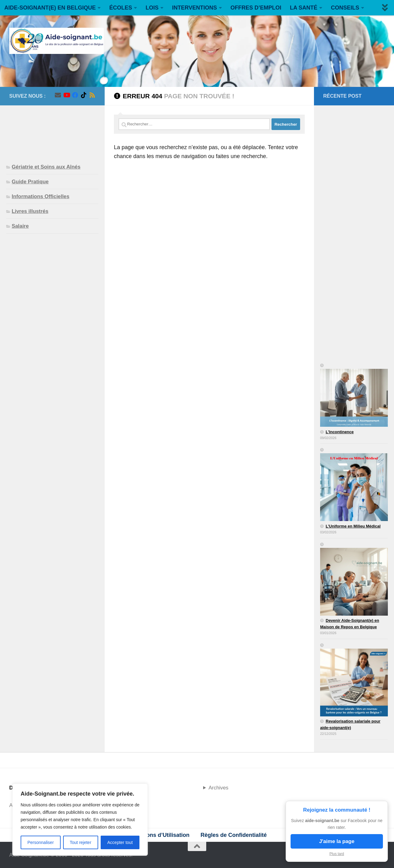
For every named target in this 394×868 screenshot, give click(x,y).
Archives (218, 788)
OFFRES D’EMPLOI (256, 8)
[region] (80, 820)
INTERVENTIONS (195, 8)
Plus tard (337, 854)
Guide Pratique (30, 182)
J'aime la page (337, 841)
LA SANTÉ (304, 8)
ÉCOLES (121, 8)
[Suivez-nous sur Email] (58, 95)
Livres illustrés (30, 211)
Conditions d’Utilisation (158, 835)
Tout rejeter (81, 842)
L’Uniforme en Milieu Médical (353, 526)
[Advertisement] (52, 129)
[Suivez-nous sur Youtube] (66, 95)
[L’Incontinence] (354, 396)
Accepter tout (120, 842)
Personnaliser (41, 842)
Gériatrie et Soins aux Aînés (46, 167)
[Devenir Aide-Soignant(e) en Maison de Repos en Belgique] (354, 580)
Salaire (20, 226)
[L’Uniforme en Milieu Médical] (354, 485)
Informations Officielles (40, 196)
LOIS (152, 8)
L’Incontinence (340, 432)
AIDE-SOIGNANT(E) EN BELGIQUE (50, 8)
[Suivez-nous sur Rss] (92, 95)
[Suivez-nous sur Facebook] (75, 95)
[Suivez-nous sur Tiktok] (84, 95)
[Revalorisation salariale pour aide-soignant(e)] (354, 680)
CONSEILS (345, 8)
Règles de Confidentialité (233, 835)
